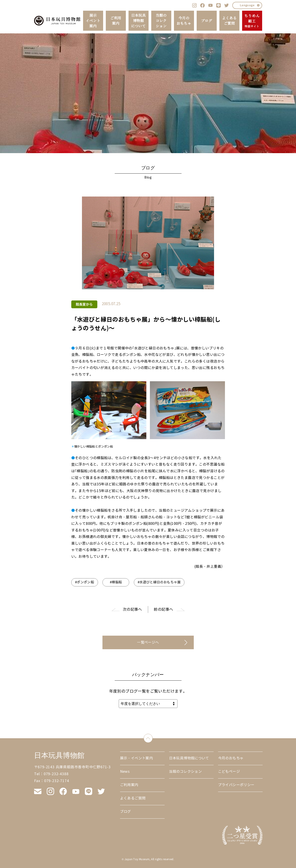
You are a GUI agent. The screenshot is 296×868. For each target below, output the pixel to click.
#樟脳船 (116, 582)
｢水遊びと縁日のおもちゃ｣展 (156, 348)
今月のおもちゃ (184, 21)
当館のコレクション (161, 21)
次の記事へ (132, 609)
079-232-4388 (56, 774)
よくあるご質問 (229, 21)
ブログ (207, 21)
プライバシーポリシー (236, 785)
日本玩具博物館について (139, 21)
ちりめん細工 (252, 21)
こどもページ (229, 772)
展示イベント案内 (93, 21)
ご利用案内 (116, 21)
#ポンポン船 (85, 582)
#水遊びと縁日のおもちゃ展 (159, 582)
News (125, 772)
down (152, 737)
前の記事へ (163, 609)
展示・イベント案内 (137, 758)
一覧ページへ (148, 642)
